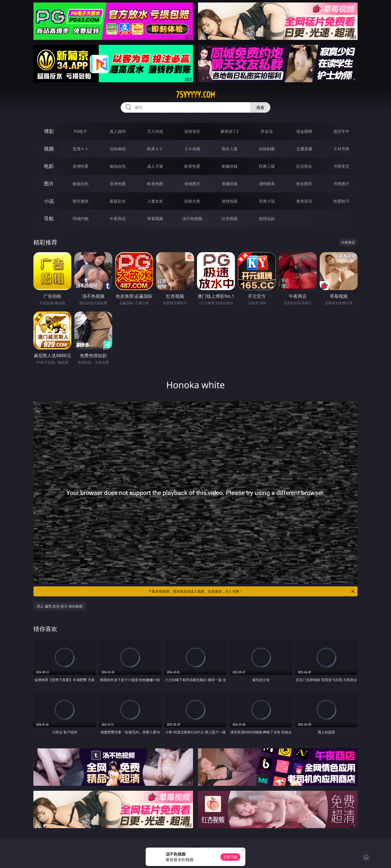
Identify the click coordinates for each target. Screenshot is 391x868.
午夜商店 (118, 219)
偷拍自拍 (118, 166)
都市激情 (81, 201)
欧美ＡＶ (155, 149)
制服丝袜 (230, 166)
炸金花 (267, 131)
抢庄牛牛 (341, 131)
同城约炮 (81, 219)
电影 (49, 166)
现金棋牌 (304, 131)
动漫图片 (192, 184)
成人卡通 (155, 166)
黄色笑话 (304, 201)
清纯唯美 (267, 184)
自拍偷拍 (118, 149)
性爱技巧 (341, 201)
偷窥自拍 (81, 184)
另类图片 (341, 184)
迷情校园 (230, 201)
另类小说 (267, 201)
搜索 (260, 107)
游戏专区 (192, 131)
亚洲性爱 (81, 166)
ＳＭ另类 (341, 149)
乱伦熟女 (304, 166)
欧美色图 (155, 184)
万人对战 (155, 131)
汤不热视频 (192, 219)
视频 (49, 149)
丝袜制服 (267, 149)
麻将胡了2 (230, 131)
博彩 (49, 131)
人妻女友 (155, 201)
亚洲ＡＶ (81, 149)
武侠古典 (192, 201)
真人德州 (118, 131)
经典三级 (267, 166)
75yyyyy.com (196, 95)
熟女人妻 (230, 149)
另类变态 (341, 166)
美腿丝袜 (230, 184)
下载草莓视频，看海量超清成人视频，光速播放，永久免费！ (252, 591)
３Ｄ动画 (192, 149)
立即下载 (230, 857)
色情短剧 (267, 219)
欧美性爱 (192, 166)
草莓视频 (155, 219)
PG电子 (80, 131)
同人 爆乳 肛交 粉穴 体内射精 (60, 606)
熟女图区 (304, 184)
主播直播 (304, 149)
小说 (49, 201)
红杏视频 (230, 219)
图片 (49, 184)
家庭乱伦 (118, 201)
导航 (49, 218)
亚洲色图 (118, 184)
